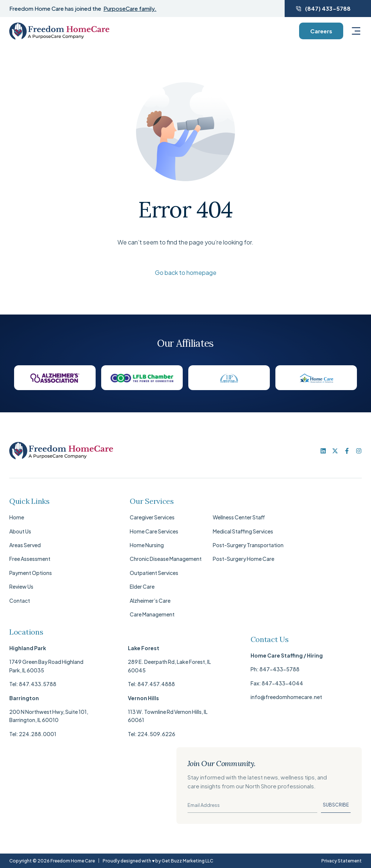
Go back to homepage (186, 272)
